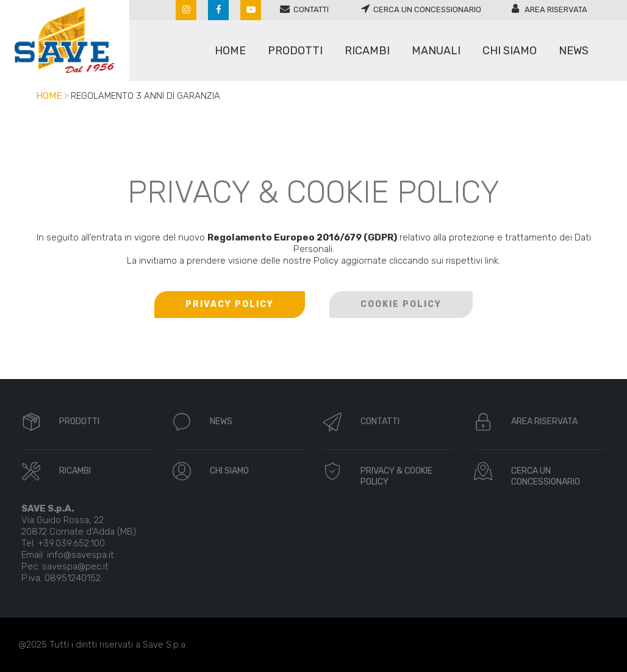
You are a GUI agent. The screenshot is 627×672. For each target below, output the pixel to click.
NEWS (221, 421)
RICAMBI (75, 471)
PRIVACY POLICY (230, 304)
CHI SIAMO (229, 471)
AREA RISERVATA (544, 421)
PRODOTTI (79, 421)
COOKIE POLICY (401, 304)
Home (49, 96)
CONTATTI (380, 421)
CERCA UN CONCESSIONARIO (546, 476)
